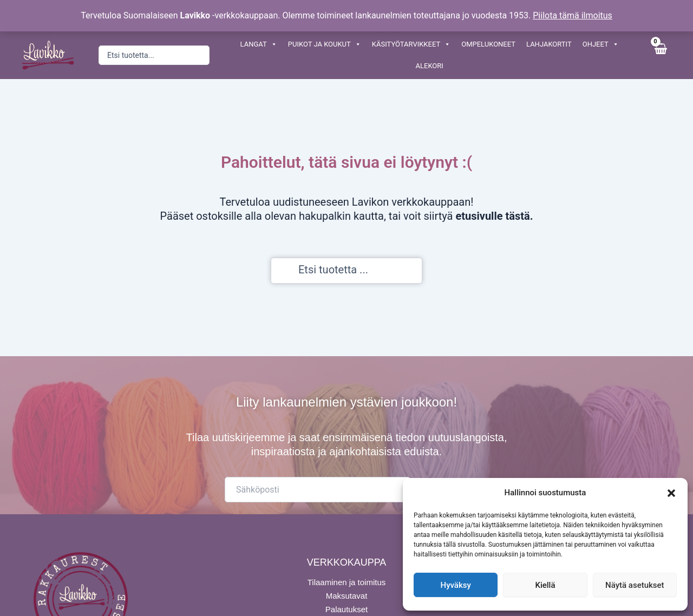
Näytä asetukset (635, 585)
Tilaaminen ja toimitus (347, 581)
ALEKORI (430, 66)
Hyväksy (456, 585)
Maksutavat (347, 595)
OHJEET (601, 44)
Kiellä (545, 585)
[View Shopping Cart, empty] (660, 55)
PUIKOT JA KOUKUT (325, 44)
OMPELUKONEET (488, 44)
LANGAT (259, 44)
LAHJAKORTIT (549, 44)
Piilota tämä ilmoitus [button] (573, 15)
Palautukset (346, 608)
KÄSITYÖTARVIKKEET (411, 44)
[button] (671, 493)
